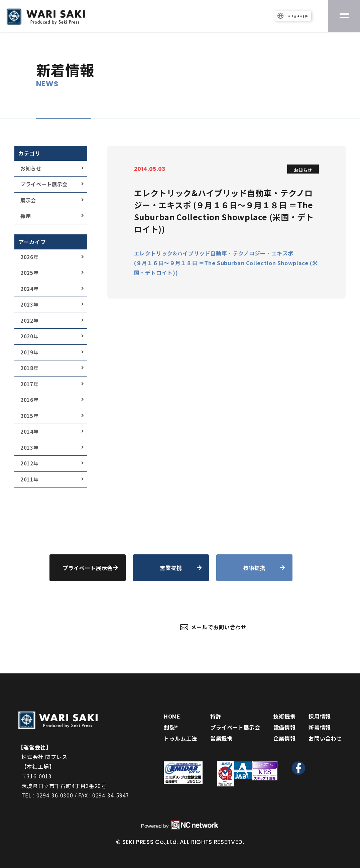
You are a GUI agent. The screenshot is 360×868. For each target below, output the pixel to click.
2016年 (29, 400)
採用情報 (320, 716)
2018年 (29, 368)
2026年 (29, 257)
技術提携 (285, 716)
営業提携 (221, 738)
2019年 (29, 352)
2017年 (29, 384)
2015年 (29, 416)
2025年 (29, 273)
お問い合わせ (325, 738)
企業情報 (285, 738)
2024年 (29, 289)
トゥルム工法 (181, 738)
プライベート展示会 (44, 184)
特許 (216, 716)
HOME (172, 716)
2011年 (29, 479)
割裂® (171, 727)
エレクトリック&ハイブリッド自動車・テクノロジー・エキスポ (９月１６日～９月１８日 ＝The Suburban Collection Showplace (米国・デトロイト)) (226, 263)
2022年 (29, 320)
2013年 (29, 448)
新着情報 (320, 727)
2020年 (29, 336)
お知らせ (31, 168)
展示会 (28, 200)
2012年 (29, 463)
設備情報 (285, 727)
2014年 (29, 431)
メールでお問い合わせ (213, 627)
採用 (26, 216)
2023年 (29, 304)
